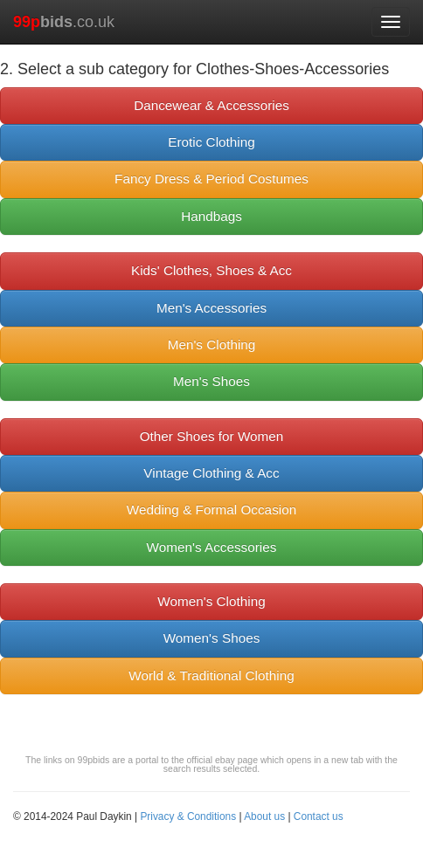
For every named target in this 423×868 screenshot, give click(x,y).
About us (264, 816)
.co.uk (64, 22)
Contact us (319, 816)
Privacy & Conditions (188, 816)
